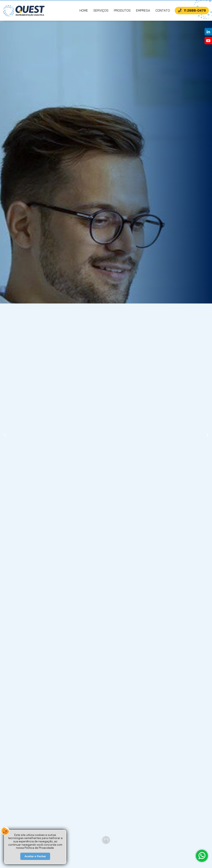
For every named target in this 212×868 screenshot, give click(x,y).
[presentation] (5, 435)
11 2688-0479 (195, 11)
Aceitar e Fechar (35, 860)
